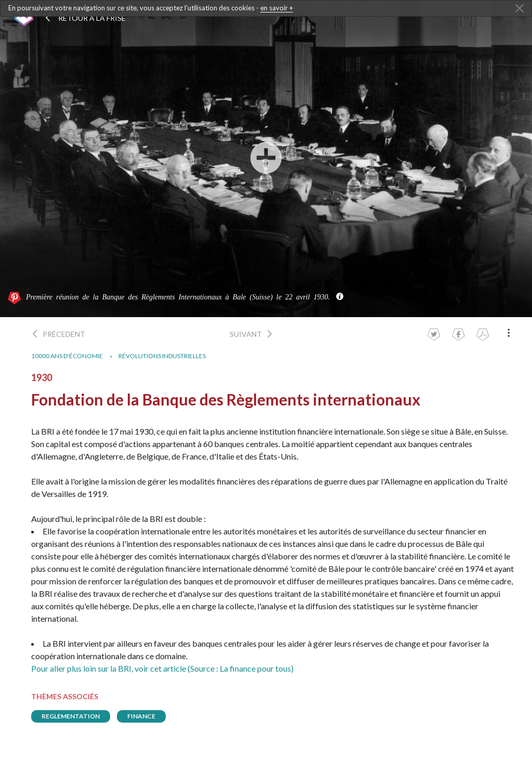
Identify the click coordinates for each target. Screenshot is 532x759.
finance (141, 716)
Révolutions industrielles (162, 356)
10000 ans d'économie (67, 356)
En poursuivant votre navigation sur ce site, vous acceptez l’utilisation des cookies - (151, 8)
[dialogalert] (266, 8)
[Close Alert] (520, 9)
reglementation (71, 716)
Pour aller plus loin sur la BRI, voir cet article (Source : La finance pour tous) (162, 668)
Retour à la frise (85, 18)
